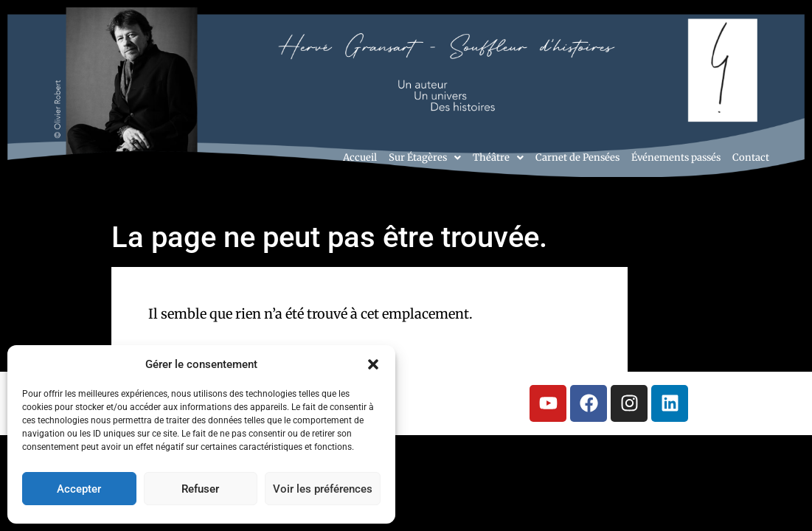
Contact (751, 157)
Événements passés (676, 157)
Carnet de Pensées (577, 157)
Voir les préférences (323, 489)
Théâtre (498, 157)
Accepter (79, 489)
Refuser (200, 489)
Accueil (360, 157)
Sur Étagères (425, 157)
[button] (373, 364)
